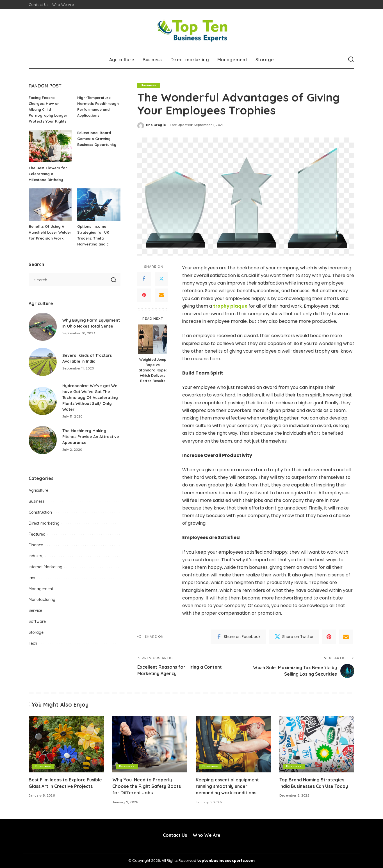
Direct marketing (44, 523)
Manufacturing (42, 599)
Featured (37, 534)
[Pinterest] (144, 295)
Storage (36, 632)
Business (149, 85)
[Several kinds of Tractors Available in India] (43, 362)
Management (41, 589)
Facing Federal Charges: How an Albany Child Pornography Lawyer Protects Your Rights (48, 109)
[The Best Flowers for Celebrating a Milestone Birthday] (50, 146)
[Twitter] (161, 279)
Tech (33, 643)
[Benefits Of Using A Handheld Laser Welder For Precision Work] (50, 205)
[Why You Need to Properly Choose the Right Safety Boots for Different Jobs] (150, 744)
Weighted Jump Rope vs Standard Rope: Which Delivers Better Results (153, 370)
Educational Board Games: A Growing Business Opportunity (97, 139)
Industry (36, 556)
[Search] (351, 60)
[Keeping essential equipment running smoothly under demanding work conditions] (233, 744)
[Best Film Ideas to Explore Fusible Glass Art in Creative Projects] (66, 744)
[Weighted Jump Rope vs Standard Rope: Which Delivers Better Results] (153, 339)
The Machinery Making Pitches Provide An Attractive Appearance (91, 437)
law (32, 578)
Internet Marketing (45, 567)
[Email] (161, 295)
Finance (36, 545)
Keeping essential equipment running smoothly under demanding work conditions (227, 786)
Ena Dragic (156, 125)
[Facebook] (144, 279)
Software (37, 621)
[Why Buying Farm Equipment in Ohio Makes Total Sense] (43, 327)
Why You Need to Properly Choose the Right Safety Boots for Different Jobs (147, 786)
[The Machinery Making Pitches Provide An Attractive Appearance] (43, 440)
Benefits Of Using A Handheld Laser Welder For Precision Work (50, 232)
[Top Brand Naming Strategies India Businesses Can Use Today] (317, 744)
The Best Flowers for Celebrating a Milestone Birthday (48, 174)
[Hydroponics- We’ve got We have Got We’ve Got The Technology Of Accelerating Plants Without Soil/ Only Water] (43, 401)
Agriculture (38, 490)
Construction (40, 512)
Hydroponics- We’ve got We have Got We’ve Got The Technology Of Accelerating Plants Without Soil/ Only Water (90, 398)
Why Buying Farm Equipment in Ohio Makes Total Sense (87, 323)
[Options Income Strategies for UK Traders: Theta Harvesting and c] (99, 205)
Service (35, 610)
